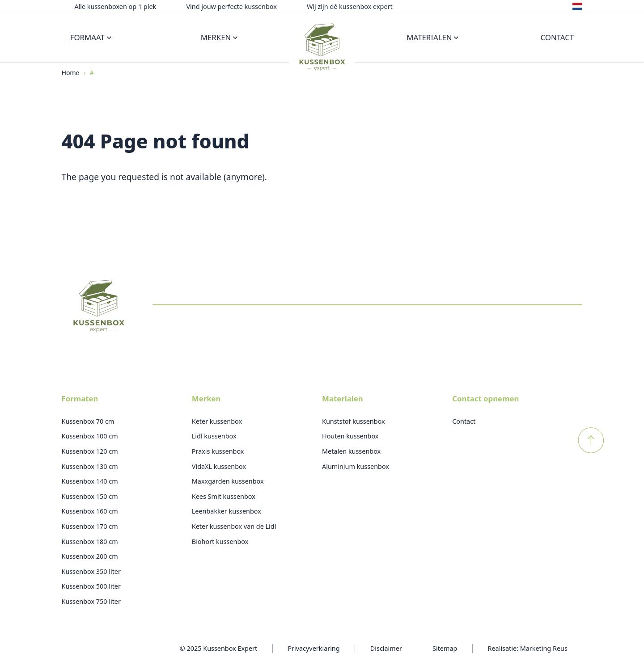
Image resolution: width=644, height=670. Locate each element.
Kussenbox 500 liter (91, 586)
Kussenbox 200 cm (90, 556)
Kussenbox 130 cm (90, 466)
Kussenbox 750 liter (91, 601)
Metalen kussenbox (351, 451)
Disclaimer (386, 648)
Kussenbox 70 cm (88, 421)
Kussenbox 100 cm (90, 436)
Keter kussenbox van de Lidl (234, 526)
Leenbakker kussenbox (227, 511)
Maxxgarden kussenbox (228, 481)
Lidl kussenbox (214, 436)
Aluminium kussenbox (356, 466)
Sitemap (445, 648)
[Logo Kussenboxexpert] (322, 46)
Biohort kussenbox (220, 541)
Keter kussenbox (217, 421)
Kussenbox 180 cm (90, 541)
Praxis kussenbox (218, 451)
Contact (557, 37)
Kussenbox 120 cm (90, 451)
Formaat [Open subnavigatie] (91, 37)
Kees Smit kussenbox (224, 496)
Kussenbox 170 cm (90, 526)
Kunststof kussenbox (354, 421)
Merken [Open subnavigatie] (219, 37)
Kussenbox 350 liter (91, 571)
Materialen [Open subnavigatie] (432, 37)
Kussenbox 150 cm (90, 496)
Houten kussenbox (350, 436)
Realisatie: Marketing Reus (528, 648)
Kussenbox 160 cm (90, 511)
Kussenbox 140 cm (90, 481)
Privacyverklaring (314, 648)
